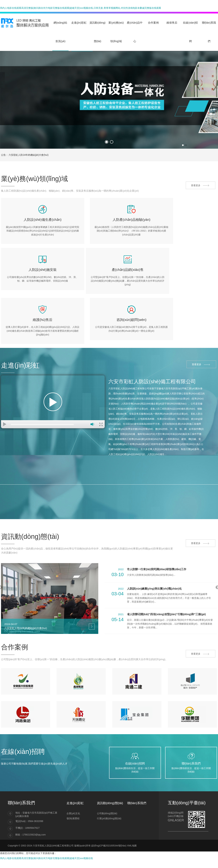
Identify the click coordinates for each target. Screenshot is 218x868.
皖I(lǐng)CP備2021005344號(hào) (109, 826)
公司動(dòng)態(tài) (107, 794)
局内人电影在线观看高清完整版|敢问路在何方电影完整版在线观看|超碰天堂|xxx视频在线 (46, 839)
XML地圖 (132, 826)
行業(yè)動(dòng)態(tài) (109, 799)
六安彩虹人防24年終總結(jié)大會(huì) (29, 155)
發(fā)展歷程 (73, 799)
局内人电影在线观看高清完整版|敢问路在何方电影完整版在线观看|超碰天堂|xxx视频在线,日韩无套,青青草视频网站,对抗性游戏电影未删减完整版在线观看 (81, 8)
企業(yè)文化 (73, 794)
